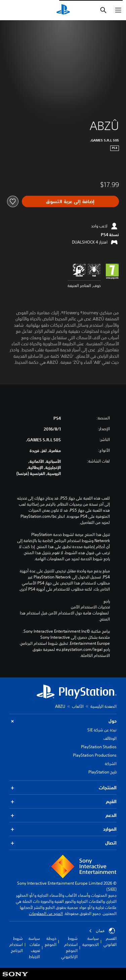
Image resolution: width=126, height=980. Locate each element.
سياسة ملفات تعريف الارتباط (34, 947)
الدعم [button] (63, 815)
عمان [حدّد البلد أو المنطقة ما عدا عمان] (102, 931)
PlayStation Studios (99, 747)
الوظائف (110, 738)
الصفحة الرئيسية (103, 706)
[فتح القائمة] (118, 10)
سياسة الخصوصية (91, 941)
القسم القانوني (110, 941)
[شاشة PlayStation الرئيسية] (63, 10)
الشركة (111, 764)
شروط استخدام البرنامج (16, 944)
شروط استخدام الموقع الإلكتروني (69, 947)
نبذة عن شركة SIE (102, 730)
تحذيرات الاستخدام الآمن (90, 607)
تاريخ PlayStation (102, 772)
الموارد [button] (63, 829)
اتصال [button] (63, 843)
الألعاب (78, 706)
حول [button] (63, 721)
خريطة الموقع (51, 941)
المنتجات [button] (63, 788)
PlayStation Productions (95, 755)
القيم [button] (63, 802)
